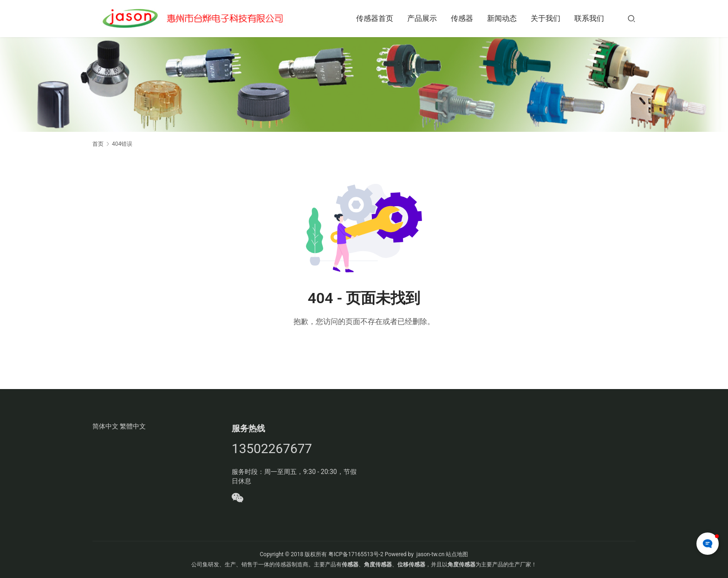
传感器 (462, 18)
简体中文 (105, 426)
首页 (98, 144)
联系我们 (589, 18)
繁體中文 (133, 426)
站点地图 (457, 554)
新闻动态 (502, 18)
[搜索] (631, 18)
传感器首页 (375, 18)
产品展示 (422, 18)
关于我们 (546, 18)
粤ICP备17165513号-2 (355, 554)
